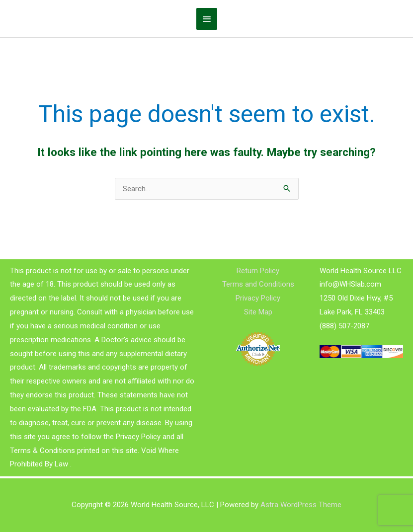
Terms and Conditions (258, 284)
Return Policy (258, 271)
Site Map (258, 312)
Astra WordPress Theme (301, 505)
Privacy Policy (258, 298)
